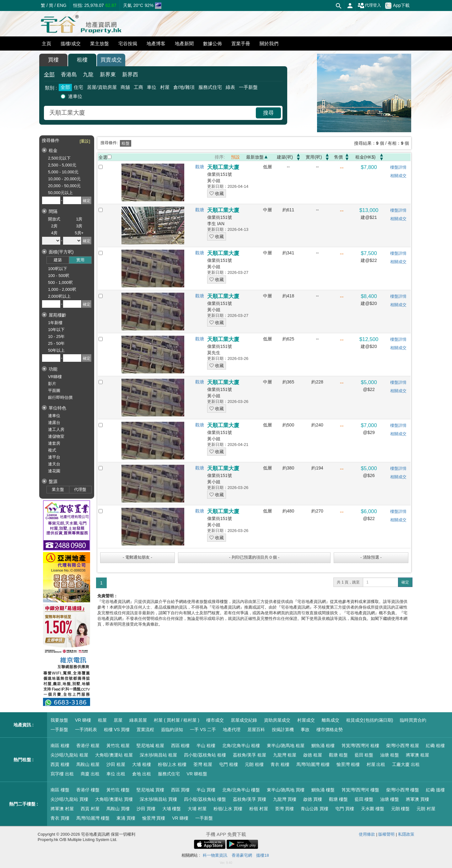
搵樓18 (262, 855)
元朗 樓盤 (401, 809)
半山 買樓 (206, 790)
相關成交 (398, 176)
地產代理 (232, 730)
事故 (305, 730)
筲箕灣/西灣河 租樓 (360, 746)
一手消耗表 (86, 730)
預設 (235, 157)
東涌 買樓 (126, 818)
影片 (52, 384)
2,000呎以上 (59, 296)
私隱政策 (406, 834)
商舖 (125, 87)
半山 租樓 (206, 746)
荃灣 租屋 (203, 764)
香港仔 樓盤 (88, 790)
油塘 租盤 (390, 755)
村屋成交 (306, 720)
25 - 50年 (56, 343)
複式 (52, 450)
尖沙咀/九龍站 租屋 (69, 755)
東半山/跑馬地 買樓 (286, 790)
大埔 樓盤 (172, 809)
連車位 (75, 96)
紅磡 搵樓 (435, 790)
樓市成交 (215, 720)
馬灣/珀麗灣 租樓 (313, 764)
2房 (54, 226)
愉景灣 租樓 (348, 764)
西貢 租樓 (60, 764)
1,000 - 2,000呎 (62, 289)
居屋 (118, 720)
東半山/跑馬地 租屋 (286, 746)
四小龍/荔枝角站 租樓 (205, 755)
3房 (79, 226)
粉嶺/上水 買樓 (228, 809)
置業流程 (145, 730)
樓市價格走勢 (330, 730)
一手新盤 (248, 87)
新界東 (108, 75)
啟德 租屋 (313, 755)
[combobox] (151, 113)
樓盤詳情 (398, 167)
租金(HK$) (366, 157)
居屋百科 (256, 730)
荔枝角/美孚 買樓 (250, 799)
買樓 (53, 60)
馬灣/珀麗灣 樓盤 (93, 818)
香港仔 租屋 (88, 746)
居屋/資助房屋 (102, 87)
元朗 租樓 (254, 764)
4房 (54, 233)
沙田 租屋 (116, 764)
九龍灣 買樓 (285, 799)
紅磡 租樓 (435, 746)
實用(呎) (314, 157)
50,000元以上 (60, 193)
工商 (138, 87)
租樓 (82, 60)
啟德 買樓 (313, 799)
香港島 (69, 75)
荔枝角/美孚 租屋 (250, 755)
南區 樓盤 (60, 790)
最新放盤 (255, 157)
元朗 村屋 (426, 809)
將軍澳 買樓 (417, 799)
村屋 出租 (376, 764)
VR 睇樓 (83, 720)
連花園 (54, 471)
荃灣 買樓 (284, 809)
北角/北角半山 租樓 (241, 746)
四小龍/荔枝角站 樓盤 (205, 799)
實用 (80, 260)
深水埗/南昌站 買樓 (159, 799)
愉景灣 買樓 (154, 818)
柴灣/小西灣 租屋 (403, 746)
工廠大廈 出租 (406, 764)
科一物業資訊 (215, 855)
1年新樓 (55, 323)
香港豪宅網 (242, 855)
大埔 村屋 (197, 809)
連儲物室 (56, 436)
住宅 (78, 87)
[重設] (85, 141)
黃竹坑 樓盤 (118, 790)
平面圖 (54, 391)
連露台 (54, 423)
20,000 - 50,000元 (64, 186)
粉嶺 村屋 (259, 809)
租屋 (102, 720)
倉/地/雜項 (184, 87)
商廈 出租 (90, 774)
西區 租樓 (180, 746)
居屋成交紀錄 (244, 720)
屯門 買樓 (345, 809)
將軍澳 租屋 (417, 755)
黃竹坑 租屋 (118, 746)
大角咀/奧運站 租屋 (114, 755)
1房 (79, 219)
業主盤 (58, 489)
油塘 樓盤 (390, 799)
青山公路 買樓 (315, 809)
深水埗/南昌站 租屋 (159, 755)
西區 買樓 (180, 790)
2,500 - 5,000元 (62, 165)
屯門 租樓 (229, 764)
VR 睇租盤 (197, 774)
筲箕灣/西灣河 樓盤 (360, 790)
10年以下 (56, 330)
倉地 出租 (142, 774)
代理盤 (80, 489)
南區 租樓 (60, 746)
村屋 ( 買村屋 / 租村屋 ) (177, 720)
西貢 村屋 (90, 809)
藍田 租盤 (364, 755)
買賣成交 (111, 60)
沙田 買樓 (146, 809)
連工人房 (56, 429)
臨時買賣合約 (413, 720)
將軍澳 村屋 (62, 809)
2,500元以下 (59, 158)
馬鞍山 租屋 (88, 764)
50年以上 (56, 350)
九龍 (88, 75)
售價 (338, 157)
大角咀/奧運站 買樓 (114, 799)
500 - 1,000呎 (60, 282)
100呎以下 (58, 269)
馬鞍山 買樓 (118, 809)
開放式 (54, 219)
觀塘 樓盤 (338, 799)
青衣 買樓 (60, 818)
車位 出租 (116, 774)
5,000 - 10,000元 (63, 172)
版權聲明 (386, 834)
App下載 (397, 6)
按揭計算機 (283, 730)
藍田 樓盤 (364, 799)
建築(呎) (285, 157)
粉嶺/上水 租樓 (172, 764)
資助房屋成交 (277, 720)
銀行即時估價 (60, 397)
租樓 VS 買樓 (117, 730)
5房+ (79, 233)
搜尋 (268, 113)
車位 (152, 87)
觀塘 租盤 (338, 755)
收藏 (217, 193)
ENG (62, 5)
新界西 (130, 75)
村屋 (165, 87)
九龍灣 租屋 (285, 755)
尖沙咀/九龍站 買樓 (69, 799)
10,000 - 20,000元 (64, 179)
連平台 (54, 457)
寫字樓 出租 (62, 774)
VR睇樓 (55, 377)
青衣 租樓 (280, 764)
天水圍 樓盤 (373, 809)
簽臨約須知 (172, 730)
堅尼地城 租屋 (150, 746)
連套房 (54, 443)
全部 (49, 75)
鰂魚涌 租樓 (323, 746)
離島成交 (331, 720)
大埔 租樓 (142, 764)
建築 (58, 260)
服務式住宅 (210, 87)
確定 (405, 582)
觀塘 (200, 167)
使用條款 (367, 834)
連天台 (54, 464)
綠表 (230, 87)
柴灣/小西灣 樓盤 (403, 790)
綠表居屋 (138, 720)
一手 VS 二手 (203, 730)
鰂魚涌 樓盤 (323, 790)
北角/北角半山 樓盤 (241, 790)
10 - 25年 (56, 336)
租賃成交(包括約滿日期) (370, 720)
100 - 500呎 (59, 276)
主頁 (46, 43)
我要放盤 (59, 720)
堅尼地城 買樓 (150, 790)
